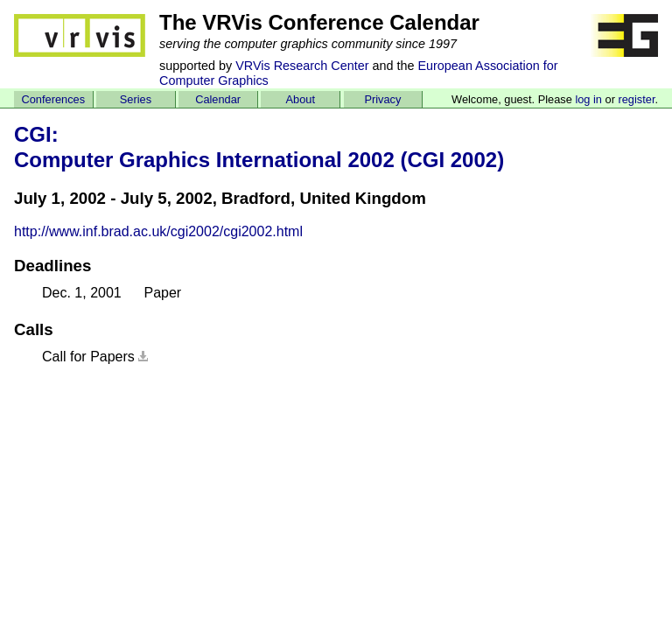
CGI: (36, 134)
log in (588, 99)
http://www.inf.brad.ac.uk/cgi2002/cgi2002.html (158, 231)
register (636, 99)
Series (136, 99)
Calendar (218, 99)
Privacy (382, 99)
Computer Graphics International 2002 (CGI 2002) (259, 160)
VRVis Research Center (302, 66)
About (301, 99)
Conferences (54, 99)
